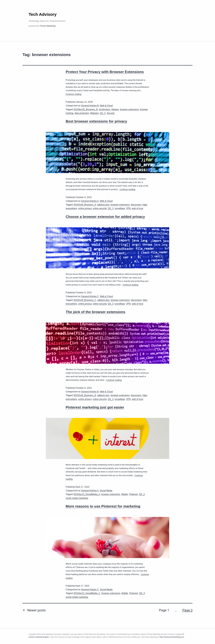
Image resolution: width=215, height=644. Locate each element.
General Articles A (90, 201)
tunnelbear (120, 208)
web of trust (137, 208)
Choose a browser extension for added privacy (105, 217)
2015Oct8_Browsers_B (85, 395)
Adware (115, 109)
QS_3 (103, 113)
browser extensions (129, 109)
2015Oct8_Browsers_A (85, 205)
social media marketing (77, 498)
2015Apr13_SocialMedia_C (87, 593)
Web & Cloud (106, 106)
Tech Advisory (43, 14)
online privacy (85, 208)
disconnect (136, 205)
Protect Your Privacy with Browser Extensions (105, 72)
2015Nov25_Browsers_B (86, 109)
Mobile (125, 494)
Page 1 (164, 610)
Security (111, 113)
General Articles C (90, 296)
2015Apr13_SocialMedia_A (87, 494)
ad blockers (105, 109)
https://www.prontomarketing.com (172, 637)
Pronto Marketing (48, 26)
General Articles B (90, 106)
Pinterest (133, 494)
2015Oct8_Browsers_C (85, 300)
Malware (94, 113)
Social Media (106, 491)
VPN (128, 208)
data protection (82, 113)
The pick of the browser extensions (96, 312)
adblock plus (103, 205)
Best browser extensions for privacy (96, 121)
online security (100, 208)
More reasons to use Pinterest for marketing (103, 506)
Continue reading (73, 94)
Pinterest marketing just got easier (95, 407)
